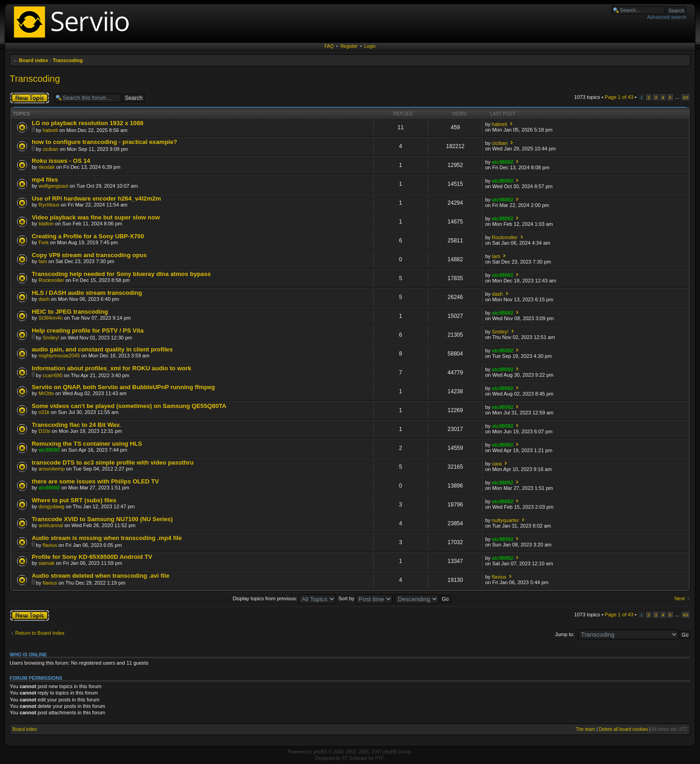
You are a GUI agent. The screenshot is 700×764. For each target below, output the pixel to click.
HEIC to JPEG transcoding (70, 312)
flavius (50, 545)
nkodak (47, 167)
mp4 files (45, 180)
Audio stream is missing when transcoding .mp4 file (107, 538)
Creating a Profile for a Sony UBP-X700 (88, 236)
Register (349, 46)
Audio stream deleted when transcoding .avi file (101, 576)
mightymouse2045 (59, 356)
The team (585, 729)
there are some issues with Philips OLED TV (95, 481)
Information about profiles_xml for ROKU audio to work (112, 368)
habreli (50, 130)
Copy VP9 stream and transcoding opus (89, 255)
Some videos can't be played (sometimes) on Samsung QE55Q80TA (129, 406)
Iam (43, 261)
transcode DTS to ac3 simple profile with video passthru (113, 462)
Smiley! (51, 338)
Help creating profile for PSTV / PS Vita (88, 330)
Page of (619, 97)
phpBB (320, 752)
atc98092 (503, 162)
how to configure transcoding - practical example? (104, 142)
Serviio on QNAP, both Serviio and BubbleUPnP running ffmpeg (123, 387)
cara (497, 464)
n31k (44, 412)
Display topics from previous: (284, 598)
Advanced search (667, 17)
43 (686, 97)
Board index (34, 60)
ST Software (355, 758)
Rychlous (49, 205)
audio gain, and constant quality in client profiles (102, 349)
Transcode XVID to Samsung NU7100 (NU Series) (102, 519)
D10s (45, 431)
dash (44, 299)
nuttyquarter (506, 520)
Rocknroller (505, 237)
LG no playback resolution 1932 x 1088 (88, 123)
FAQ (329, 46)
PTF (379, 758)
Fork (44, 242)
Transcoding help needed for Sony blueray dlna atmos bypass (121, 274)
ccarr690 (53, 375)
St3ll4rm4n (51, 318)
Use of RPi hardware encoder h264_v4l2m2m (96, 198)
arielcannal (51, 525)
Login (370, 46)
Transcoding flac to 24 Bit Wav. (76, 425)
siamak (47, 563)
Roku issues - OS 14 (61, 161)
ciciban (51, 149)
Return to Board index (40, 633)
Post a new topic (30, 98)
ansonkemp (52, 469)
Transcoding (67, 60)
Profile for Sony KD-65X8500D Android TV (92, 557)
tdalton (46, 224)
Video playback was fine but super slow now (96, 217)
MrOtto (46, 393)
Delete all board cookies (623, 729)
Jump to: (565, 634)
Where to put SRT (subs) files (74, 500)
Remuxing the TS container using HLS (87, 444)
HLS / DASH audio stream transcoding (87, 293)
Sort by (365, 598)
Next (680, 598)
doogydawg (52, 506)
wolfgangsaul (53, 186)
